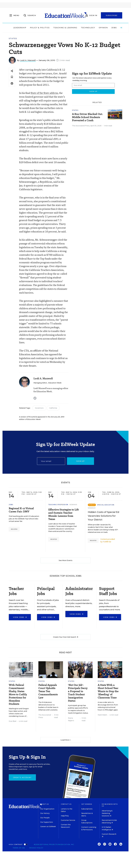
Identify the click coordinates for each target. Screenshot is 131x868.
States (13, 38)
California (53, 408)
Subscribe (112, 15)
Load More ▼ (66, 740)
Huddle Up (107, 542)
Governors (39, 408)
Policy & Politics (40, 28)
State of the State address (44, 93)
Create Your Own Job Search (66, 637)
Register (14, 529)
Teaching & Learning (65, 28)
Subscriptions (87, 809)
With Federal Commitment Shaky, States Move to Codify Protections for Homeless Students (18, 694)
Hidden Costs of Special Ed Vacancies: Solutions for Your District (103, 516)
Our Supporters (47, 822)
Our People (45, 818)
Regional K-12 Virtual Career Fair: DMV (21, 510)
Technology (88, 28)
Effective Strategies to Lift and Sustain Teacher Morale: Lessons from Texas (64, 514)
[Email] (51, 461)
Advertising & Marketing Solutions (107, 813)
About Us (44, 804)
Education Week (55, 383)
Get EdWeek (87, 804)
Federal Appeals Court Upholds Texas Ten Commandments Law (48, 691)
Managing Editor (40, 383)
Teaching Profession (58, 505)
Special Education (106, 505)
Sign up (81, 461)
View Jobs (20, 617)
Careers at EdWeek (48, 826)
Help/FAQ (65, 816)
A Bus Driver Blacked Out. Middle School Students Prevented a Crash (87, 117)
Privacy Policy (36, 848)
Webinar (73, 505)
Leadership (20, 28)
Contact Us (66, 804)
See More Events (66, 560)
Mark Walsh (102, 715)
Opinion (103, 28)
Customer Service (68, 820)
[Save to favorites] (12, 77)
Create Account (22, 777)
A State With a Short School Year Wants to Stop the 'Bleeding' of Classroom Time (108, 691)
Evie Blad (12, 721)
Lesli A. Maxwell (28, 60)
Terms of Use (19, 848)
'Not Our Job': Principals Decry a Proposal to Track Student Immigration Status (78, 693)
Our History (45, 813)
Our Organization (47, 809)
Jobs (114, 28)
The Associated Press (81, 126)
